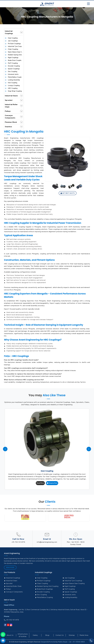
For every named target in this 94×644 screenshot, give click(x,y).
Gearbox (8, 127)
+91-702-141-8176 (18, 542)
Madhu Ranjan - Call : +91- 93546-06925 (71, 642)
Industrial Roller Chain (11, 106)
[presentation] (5, 449)
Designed (44, 642)
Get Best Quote (68, 193)
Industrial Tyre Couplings (14, 46)
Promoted (52, 642)
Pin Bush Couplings (13, 44)
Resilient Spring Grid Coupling (14, 55)
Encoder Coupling (12, 66)
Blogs (47, 635)
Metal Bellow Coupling (14, 77)
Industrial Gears (11, 96)
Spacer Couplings (12, 69)
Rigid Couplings (12, 58)
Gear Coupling (11, 38)
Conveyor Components (10, 117)
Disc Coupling (11, 72)
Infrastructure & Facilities (23, 635)
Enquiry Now (52, 483)
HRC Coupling (11, 88)
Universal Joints (12, 74)
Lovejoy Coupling (12, 85)
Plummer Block (11, 122)
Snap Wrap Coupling (13, 91)
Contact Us (60, 635)
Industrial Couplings (9, 32)
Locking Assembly (12, 80)
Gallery (35, 635)
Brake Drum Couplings (14, 60)
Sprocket (9, 100)
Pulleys (8, 111)
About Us (10, 635)
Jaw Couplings (11, 41)
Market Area (84, 635)
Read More (40, 483)
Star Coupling (11, 83)
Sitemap (72, 635)
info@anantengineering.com (47, 542)
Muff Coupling (11, 63)
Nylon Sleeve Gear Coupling (14, 52)
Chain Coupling (11, 49)
